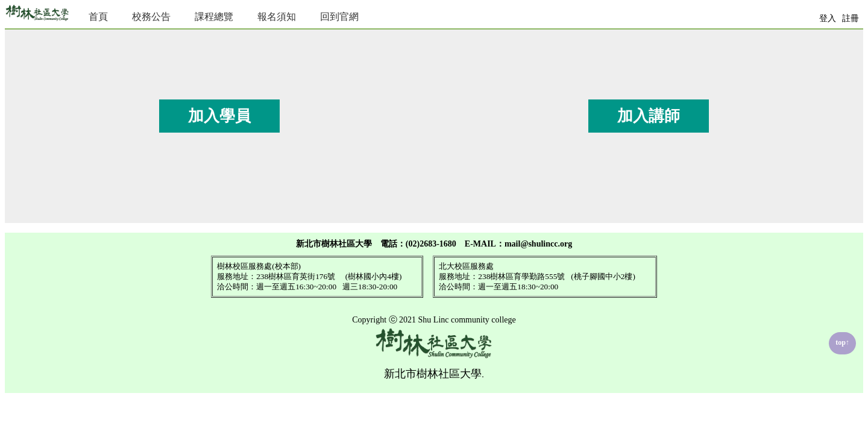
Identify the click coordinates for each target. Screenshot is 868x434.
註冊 (851, 18)
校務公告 (151, 17)
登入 (828, 18)
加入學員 (219, 116)
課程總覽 (214, 17)
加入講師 (649, 116)
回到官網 (339, 17)
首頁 (98, 17)
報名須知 (277, 17)
